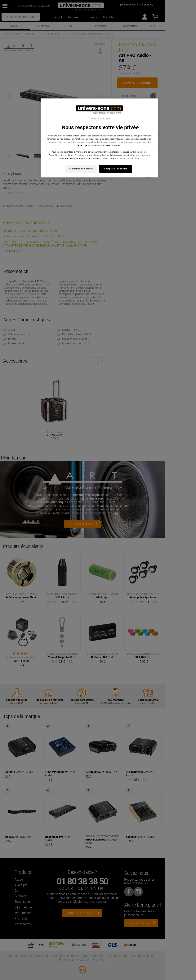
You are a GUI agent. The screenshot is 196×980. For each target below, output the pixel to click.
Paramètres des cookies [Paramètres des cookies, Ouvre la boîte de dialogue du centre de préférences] (81, 169)
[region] (99, 138)
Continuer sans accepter (99, 118)
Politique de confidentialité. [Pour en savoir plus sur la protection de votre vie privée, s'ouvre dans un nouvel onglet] (127, 158)
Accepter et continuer (116, 169)
